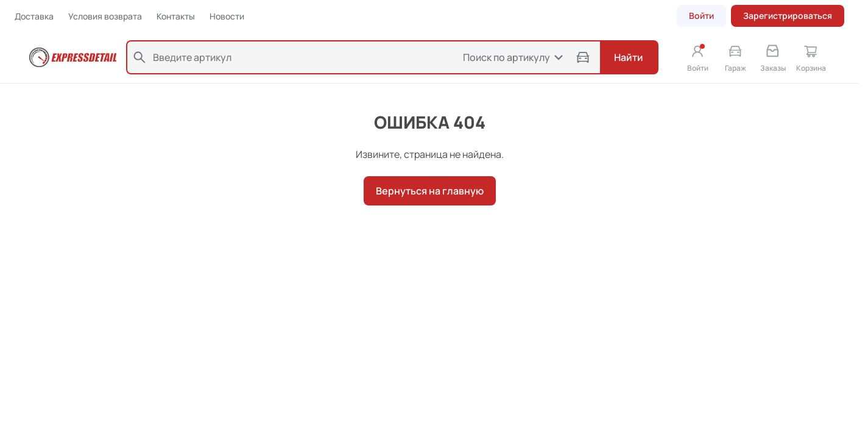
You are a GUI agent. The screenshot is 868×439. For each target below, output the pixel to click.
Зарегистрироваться (788, 16)
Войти (701, 16)
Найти (629, 57)
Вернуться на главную (430, 191)
